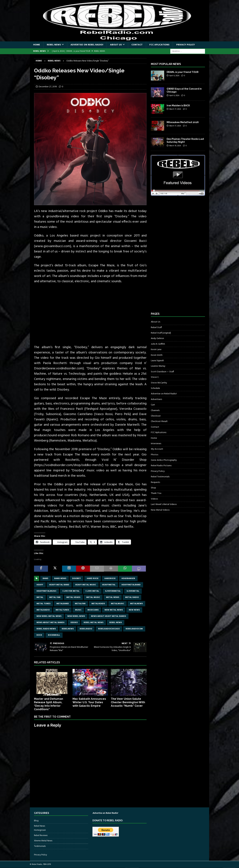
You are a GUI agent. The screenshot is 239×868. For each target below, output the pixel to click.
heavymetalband (131, 585)
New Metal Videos (160, 510)
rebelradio (86, 629)
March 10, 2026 (175, 146)
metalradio (43, 610)
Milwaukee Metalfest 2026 (183, 122)
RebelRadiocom (134, 629)
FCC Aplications (159, 45)
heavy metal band (59, 585)
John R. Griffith (158, 344)
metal (40, 597)
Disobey (77, 579)
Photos (155, 455)
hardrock (110, 579)
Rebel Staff (156, 328)
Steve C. (155, 377)
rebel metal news (94, 623)
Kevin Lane (156, 350)
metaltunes (62, 610)
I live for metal (71, 591)
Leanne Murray (158, 366)
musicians (93, 610)
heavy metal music (86, 585)
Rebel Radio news (46, 629)
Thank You (156, 493)
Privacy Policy (186, 45)
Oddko (74, 623)
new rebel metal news (49, 616)
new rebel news (76, 616)
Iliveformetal (113, 591)
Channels (155, 410)
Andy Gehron (157, 338)
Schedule (155, 388)
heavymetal (109, 585)
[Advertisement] (176, 257)
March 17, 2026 (175, 109)
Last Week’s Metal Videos (164, 504)
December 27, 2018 (48, 87)
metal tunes (43, 604)
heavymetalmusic (46, 591)
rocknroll (54, 635)
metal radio (132, 597)
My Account (157, 449)
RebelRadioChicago (109, 629)
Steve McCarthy (159, 383)
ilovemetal (133, 591)
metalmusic (118, 604)
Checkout (156, 416)
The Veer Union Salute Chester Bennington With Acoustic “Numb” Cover (128, 702)
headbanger (128, 579)
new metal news (114, 610)
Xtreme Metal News (43, 841)
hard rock (93, 579)
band (45, 579)
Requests (155, 482)
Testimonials (40, 846)
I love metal (92, 591)
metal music (93, 597)
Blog (36, 821)
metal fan (55, 597)
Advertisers (156, 399)
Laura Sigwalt (157, 361)
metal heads (73, 597)
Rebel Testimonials (160, 477)
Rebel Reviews (41, 835)
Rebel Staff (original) (161, 333)
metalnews (136, 604)
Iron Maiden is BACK (178, 105)
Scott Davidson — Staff (162, 372)
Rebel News (54, 45)
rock (39, 635)
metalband (63, 604)
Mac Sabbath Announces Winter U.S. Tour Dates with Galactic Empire (89, 702)
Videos (154, 499)
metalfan (80, 604)
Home (37, 45)
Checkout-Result (159, 421)
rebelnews (68, 629)
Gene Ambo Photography (164, 460)
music (78, 610)
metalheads (98, 604)
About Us (116, 45)
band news (60, 579)
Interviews (156, 444)
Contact (137, 45)
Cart (153, 405)
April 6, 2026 (174, 76)
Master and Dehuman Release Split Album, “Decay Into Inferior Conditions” (49, 704)
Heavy (40, 585)
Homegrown (40, 830)
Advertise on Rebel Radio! (87, 45)
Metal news (113, 597)
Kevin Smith (157, 355)
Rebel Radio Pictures (161, 466)
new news (134, 610)
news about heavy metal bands (108, 616)
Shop (153, 488)
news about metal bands (50, 623)
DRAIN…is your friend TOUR (183, 72)
